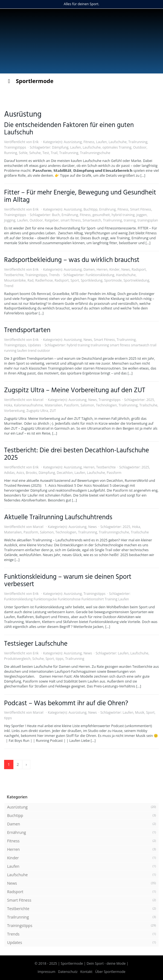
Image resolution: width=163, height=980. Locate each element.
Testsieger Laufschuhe (36, 644)
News (125, 269)
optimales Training (117, 147)
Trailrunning (138, 142)
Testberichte (14, 275)
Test (46, 153)
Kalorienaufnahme (28, 405)
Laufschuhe (118, 142)
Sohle (23, 153)
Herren (102, 269)
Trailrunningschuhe (95, 153)
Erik (36, 142)
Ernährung (107, 209)
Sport (75, 280)
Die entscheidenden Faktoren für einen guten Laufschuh (69, 129)
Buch (56, 215)
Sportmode (113, 280)
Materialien (53, 405)
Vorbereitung (14, 411)
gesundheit (101, 215)
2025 (150, 400)
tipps (60, 659)
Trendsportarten (27, 330)
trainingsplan (148, 220)
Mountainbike (15, 280)
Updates (34, 345)
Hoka (8, 405)
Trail (54, 153)
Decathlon (65, 473)
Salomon (87, 405)
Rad (30, 280)
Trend (9, 286)
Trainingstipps (15, 147)
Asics (20, 473)
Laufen (101, 142)
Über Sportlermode (110, 972)
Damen (89, 269)
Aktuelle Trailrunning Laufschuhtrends (58, 517)
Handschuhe (126, 275)
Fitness (89, 142)
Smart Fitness (141, 209)
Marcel (38, 400)
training (130, 220)
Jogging (10, 220)
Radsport (139, 269)
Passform (71, 405)
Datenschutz (68, 972)
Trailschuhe (148, 405)
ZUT (53, 411)
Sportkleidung (92, 280)
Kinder (115, 269)
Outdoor (140, 147)
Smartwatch (92, 220)
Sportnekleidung (136, 280)
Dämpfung (60, 147)
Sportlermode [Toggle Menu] (29, 81)
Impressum (47, 972)
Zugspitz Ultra (37, 411)
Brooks (31, 473)
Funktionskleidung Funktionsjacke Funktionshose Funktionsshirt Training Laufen (67, 599)
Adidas (9, 473)
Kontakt (86, 972)
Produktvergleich (17, 659)
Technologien (107, 405)
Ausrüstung (73, 142)
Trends (54, 275)
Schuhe (38, 659)
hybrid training (123, 215)
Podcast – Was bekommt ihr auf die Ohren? (66, 703)
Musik (140, 712)
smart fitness (71, 220)
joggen (141, 215)
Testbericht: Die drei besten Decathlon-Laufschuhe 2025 (77, 454)
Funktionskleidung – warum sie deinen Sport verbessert (68, 581)
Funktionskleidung (100, 275)
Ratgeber (52, 220)
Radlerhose (44, 280)
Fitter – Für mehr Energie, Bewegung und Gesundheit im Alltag (80, 196)
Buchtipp (90, 209)
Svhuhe (35, 153)
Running (11, 153)
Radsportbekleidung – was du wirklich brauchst (72, 260)
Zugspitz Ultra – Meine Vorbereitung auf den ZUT (75, 390)
